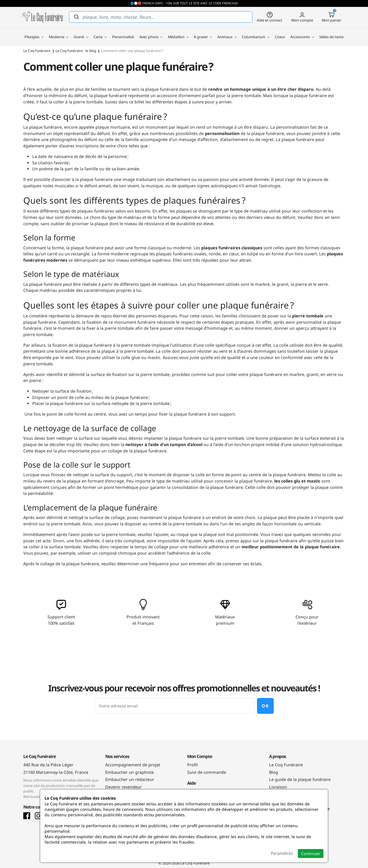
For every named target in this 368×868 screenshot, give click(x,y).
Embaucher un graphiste (130, 772)
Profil (192, 765)
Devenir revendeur (123, 787)
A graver (203, 32)
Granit (81, 32)
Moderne (59, 32)
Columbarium (256, 32)
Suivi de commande (207, 772)
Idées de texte (331, 32)
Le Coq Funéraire (286, 765)
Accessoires (302, 32)
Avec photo (151, 32)
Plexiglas (34, 32)
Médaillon (178, 32)
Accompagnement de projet (133, 765)
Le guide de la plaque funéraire (300, 779)
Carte (100, 32)
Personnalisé (123, 32)
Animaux (227, 32)
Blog (274, 772)
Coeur (280, 32)
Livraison (278, 787)
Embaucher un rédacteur (130, 779)
